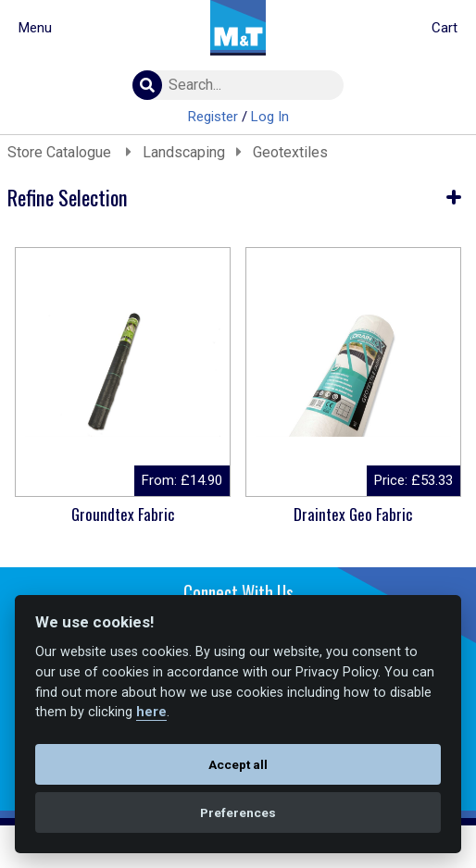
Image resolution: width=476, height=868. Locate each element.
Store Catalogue (61, 152)
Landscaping (184, 152)
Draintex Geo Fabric (353, 514)
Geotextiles (290, 152)
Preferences (238, 812)
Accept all (238, 764)
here (151, 712)
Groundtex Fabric (123, 514)
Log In (270, 117)
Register (213, 117)
